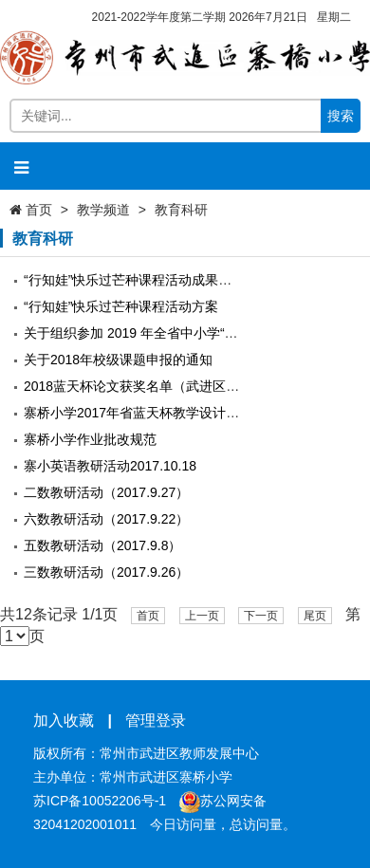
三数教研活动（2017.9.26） (106, 572)
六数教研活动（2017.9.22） (106, 519)
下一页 (261, 616)
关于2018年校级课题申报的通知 (118, 360)
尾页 (315, 616)
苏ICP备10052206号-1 (100, 801)
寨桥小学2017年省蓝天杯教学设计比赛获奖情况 (165, 413)
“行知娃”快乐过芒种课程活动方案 (121, 306)
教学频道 (103, 210)
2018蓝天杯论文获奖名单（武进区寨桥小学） (158, 386)
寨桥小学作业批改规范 (90, 439)
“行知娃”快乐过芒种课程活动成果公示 (134, 280)
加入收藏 (64, 720)
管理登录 (156, 720)
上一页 (202, 616)
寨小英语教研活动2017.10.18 (110, 466)
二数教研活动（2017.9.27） (106, 492)
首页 (39, 210)
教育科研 (181, 210)
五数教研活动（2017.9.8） (103, 545)
